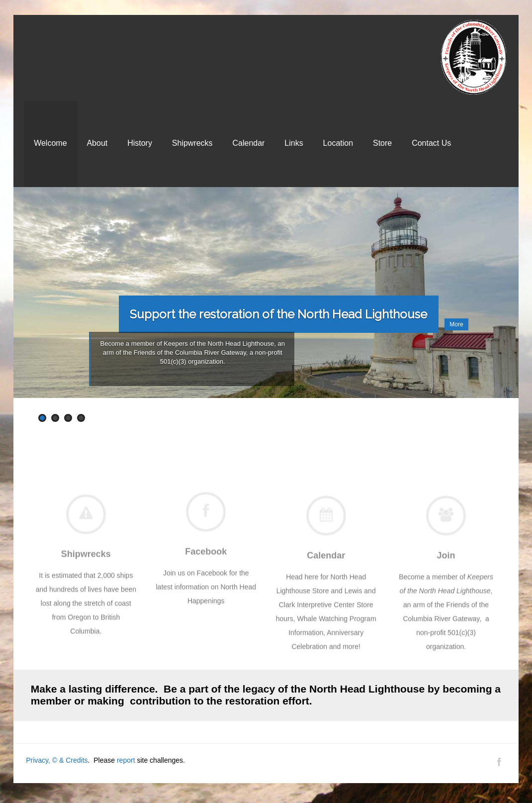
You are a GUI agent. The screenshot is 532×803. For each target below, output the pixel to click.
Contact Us (431, 143)
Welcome (50, 143)
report (126, 760)
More (456, 324)
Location (338, 143)
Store (382, 143)
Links (294, 143)
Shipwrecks (192, 143)
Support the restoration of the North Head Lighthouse (278, 314)
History (140, 143)
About (97, 143)
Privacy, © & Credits (57, 760)
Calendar (249, 143)
